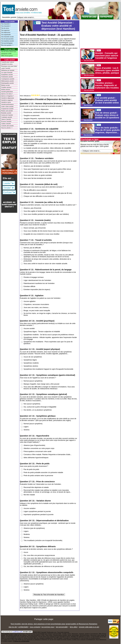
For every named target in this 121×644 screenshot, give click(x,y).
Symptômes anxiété (7, 75)
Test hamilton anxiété (8, 41)
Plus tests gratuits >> (7, 45)
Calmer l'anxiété (6, 123)
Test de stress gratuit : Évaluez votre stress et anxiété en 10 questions (107, 115)
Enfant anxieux (6, 89)
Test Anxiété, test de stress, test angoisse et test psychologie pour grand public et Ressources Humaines (54, 624)
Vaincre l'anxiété (6, 119)
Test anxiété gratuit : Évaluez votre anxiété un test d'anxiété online (107, 100)
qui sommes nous (48, 627)
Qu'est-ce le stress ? (7, 94)
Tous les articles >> (7, 128)
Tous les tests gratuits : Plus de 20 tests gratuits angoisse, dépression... (107, 130)
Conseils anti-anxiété (7, 126)
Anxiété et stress (6, 102)
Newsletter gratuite (9, 17)
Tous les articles (89, 60)
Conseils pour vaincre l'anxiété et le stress (8, 63)
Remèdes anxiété (6, 113)
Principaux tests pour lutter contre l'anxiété (9, 67)
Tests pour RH (9, 49)
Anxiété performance (7, 104)
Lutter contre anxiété (7, 106)
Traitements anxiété (7, 77)
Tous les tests (88, 105)
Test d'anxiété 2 (6, 26)
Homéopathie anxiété (7, 83)
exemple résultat (68, 44)
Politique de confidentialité (21, 641)
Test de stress (5, 28)
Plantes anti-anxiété (7, 111)
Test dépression (6, 32)
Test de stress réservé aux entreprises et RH (9, 52)
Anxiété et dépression (8, 98)
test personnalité (62, 627)
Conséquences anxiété (8, 79)
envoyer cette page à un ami (89, 627)
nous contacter (35, 627)
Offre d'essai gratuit (7, 56)
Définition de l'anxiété (8, 70)
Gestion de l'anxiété (7, 115)
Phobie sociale (5, 85)
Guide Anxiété (10, 60)
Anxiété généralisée (7, 92)
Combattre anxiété (7, 117)
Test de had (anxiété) (7, 39)
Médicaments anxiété (7, 81)
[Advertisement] (49, 73)
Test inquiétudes (6, 34)
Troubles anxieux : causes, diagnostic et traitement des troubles (107, 85)
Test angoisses (5, 30)
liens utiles (73, 627)
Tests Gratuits (10, 21)
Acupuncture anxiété (7, 109)
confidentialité (23, 627)
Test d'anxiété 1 (6, 24)
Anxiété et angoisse (7, 100)
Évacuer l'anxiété (6, 121)
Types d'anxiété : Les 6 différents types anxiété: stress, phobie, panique (107, 70)
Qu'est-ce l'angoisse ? (7, 96)
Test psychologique (7, 43)
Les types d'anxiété (7, 72)
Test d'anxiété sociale (7, 37)
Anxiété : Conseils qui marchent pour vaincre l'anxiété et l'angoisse (107, 56)
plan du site (13, 627)
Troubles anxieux (6, 87)
